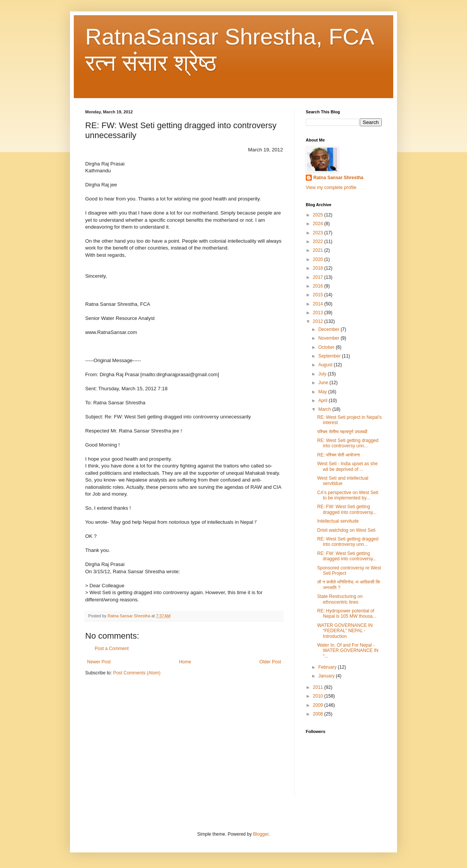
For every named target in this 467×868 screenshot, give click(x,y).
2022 (319, 242)
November (330, 338)
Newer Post (99, 662)
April (323, 401)
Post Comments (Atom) (137, 673)
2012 (319, 321)
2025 (319, 215)
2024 (319, 224)
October (327, 347)
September (330, 356)
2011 (319, 687)
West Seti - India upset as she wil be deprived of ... (347, 466)
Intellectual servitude (338, 521)
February (328, 667)
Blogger (261, 834)
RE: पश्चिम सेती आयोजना (339, 455)
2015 (319, 295)
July (323, 374)
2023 (319, 233)
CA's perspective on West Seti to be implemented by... (348, 495)
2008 (319, 714)
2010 (319, 696)
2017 (319, 277)
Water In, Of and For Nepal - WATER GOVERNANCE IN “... (348, 651)
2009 (319, 705)
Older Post (270, 662)
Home (185, 662)
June (324, 383)
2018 (319, 268)
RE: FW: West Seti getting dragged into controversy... (347, 509)
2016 (319, 286)
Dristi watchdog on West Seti (346, 530)
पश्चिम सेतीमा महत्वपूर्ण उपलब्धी (342, 432)
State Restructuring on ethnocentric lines (340, 599)
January (327, 676)
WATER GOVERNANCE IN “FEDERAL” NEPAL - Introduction (345, 631)
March (325, 409)
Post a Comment (112, 649)
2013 (319, 313)
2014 (319, 304)
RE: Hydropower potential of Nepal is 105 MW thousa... (347, 614)
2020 (319, 259)
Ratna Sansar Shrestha (338, 178)
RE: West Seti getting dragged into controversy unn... (348, 443)
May (323, 392)
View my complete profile (331, 188)
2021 (319, 250)
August (326, 365)
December (330, 329)
